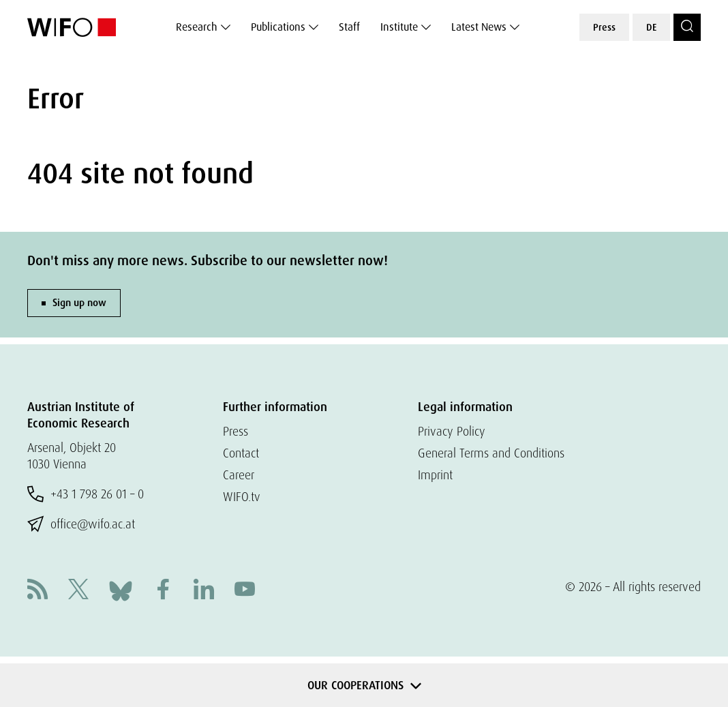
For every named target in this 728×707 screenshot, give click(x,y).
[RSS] (37, 591)
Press (604, 27)
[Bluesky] (121, 589)
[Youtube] (245, 591)
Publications (278, 27)
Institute (399, 27)
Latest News (479, 27)
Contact (241, 453)
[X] (78, 591)
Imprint (435, 475)
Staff (349, 27)
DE (651, 27)
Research (197, 27)
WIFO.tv (242, 497)
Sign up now (79, 303)
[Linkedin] (204, 591)
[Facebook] (163, 591)
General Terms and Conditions (491, 453)
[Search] (687, 27)
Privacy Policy (452, 431)
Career (239, 475)
